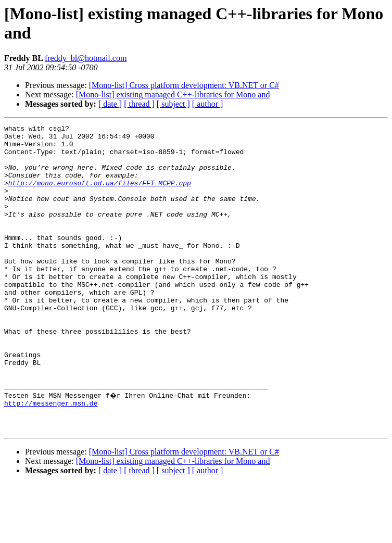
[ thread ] (139, 104)
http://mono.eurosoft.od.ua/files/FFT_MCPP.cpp (100, 195)
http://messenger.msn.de (51, 458)
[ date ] (110, 104)
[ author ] (208, 104)
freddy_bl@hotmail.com (86, 58)
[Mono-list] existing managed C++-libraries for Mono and (173, 94)
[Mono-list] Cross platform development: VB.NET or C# (184, 85)
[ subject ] (173, 104)
